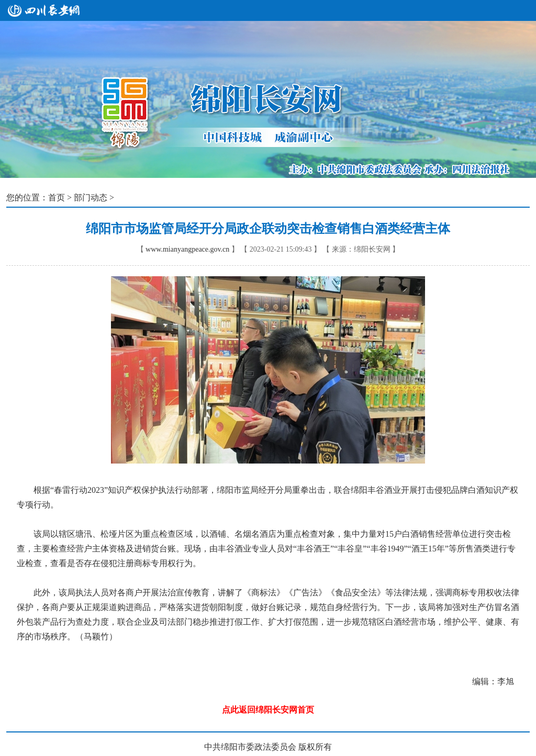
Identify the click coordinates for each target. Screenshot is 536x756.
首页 (57, 198)
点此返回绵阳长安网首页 (268, 710)
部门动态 (91, 198)
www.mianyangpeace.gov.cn (187, 249)
